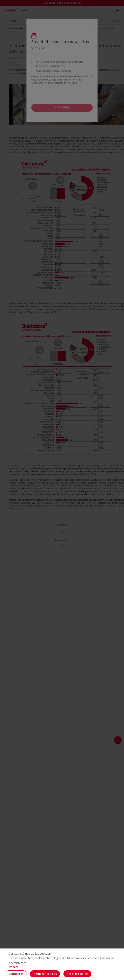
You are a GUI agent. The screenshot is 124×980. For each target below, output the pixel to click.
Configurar (16, 974)
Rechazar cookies (45, 974)
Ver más (13, 967)
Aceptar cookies (77, 974)
